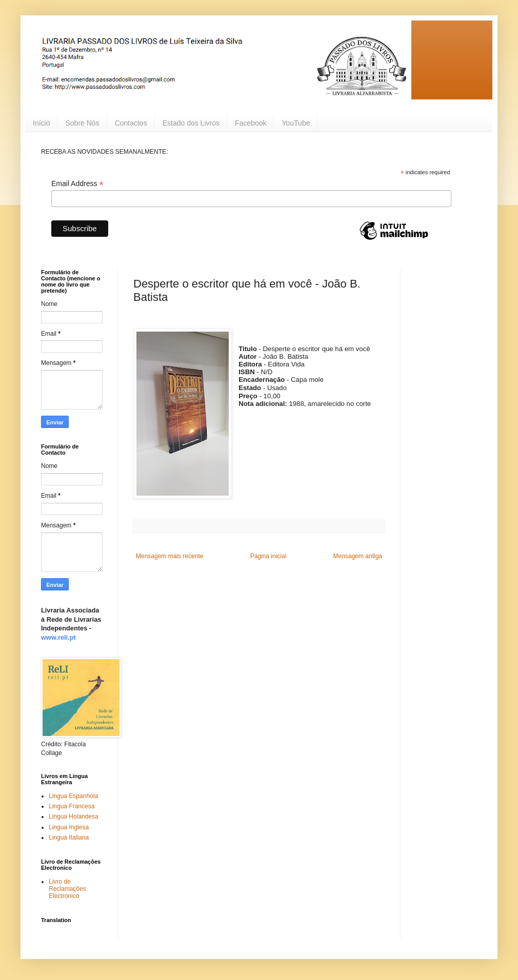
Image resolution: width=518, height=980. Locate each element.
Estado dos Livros (191, 123)
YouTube (296, 123)
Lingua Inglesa (69, 827)
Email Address (77, 184)
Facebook (251, 123)
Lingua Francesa (72, 806)
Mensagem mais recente (170, 556)
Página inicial (268, 556)
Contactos (131, 123)
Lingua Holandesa (74, 816)
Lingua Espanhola (73, 796)
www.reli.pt (58, 637)
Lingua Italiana (69, 838)
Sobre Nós (82, 123)
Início (41, 123)
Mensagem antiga (358, 556)
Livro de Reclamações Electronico (67, 889)
